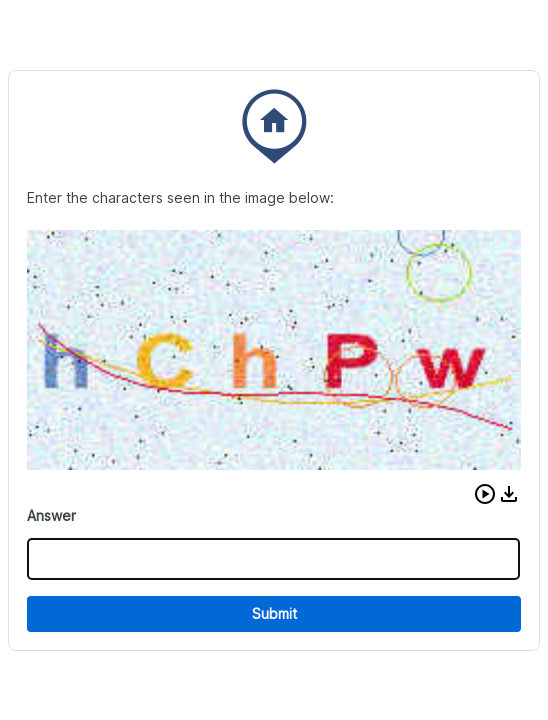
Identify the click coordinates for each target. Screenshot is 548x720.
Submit (274, 613)
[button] (485, 494)
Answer (51, 515)
